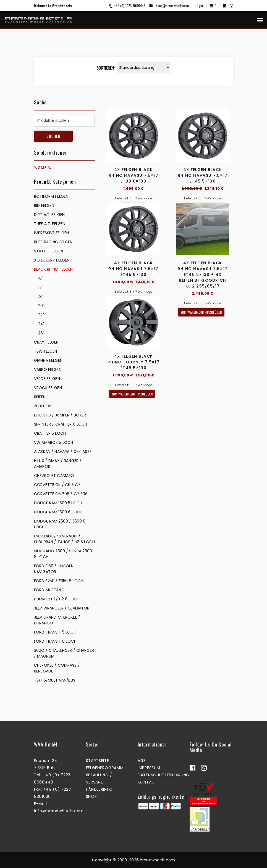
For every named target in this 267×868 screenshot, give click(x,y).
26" (41, 333)
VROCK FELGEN (48, 388)
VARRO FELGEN (48, 370)
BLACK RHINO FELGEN (53, 269)
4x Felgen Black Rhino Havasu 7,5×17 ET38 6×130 (134, 175)
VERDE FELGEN (47, 379)
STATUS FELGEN (49, 251)
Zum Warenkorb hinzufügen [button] (201, 207)
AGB (142, 761)
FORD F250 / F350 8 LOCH (59, 581)
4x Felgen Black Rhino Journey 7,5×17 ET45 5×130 (133, 455)
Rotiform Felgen (51, 196)
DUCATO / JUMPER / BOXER (60, 415)
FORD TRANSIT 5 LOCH (55, 632)
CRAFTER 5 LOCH (50, 433)
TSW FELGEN (45, 351)
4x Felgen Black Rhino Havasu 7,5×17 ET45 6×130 (134, 315)
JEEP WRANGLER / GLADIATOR (62, 608)
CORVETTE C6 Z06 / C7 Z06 (61, 494)
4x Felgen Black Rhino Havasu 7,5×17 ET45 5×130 (203, 175)
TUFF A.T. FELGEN (50, 224)
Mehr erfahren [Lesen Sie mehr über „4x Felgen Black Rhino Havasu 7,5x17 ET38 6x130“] (132, 207)
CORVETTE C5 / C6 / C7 (57, 485)
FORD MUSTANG (49, 590)
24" (41, 324)
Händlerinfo (99, 789)
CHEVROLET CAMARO (54, 476)
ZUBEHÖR (43, 406)
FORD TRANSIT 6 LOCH (55, 641)
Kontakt (147, 782)
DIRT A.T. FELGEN (49, 215)
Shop (91, 796)
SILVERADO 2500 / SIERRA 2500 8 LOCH (63, 554)
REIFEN (40, 397)
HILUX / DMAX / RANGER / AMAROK (58, 464)
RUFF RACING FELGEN (53, 242)
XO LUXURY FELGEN (52, 260)
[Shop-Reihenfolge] (144, 68)
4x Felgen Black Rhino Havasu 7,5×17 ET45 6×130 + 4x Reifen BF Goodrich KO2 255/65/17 (203, 321)
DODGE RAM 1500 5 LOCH (58, 503)
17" (41, 287)
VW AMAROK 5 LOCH (53, 442)
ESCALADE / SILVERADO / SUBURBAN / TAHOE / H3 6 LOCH (64, 539)
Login (199, 6)
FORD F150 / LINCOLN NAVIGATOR (54, 569)
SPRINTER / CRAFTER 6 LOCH (61, 424)
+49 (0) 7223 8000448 (127, 6)
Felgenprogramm (105, 768)
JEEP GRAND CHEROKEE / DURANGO (57, 620)
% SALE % (42, 168)
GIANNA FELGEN (48, 360)
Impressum (149, 768)
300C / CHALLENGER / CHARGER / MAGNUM (64, 653)
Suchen (53, 136)
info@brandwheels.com (59, 811)
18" (41, 297)
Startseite (98, 761)
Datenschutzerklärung (163, 775)
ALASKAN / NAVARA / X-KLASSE (63, 452)
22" (41, 315)
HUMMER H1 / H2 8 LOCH (57, 599)
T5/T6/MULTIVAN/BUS (55, 680)
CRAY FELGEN (46, 342)
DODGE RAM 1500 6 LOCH (58, 512)
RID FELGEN (44, 205)
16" (41, 278)
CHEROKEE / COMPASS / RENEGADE (57, 668)
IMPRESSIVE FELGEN (51, 233)
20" (41, 306)
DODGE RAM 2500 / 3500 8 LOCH (60, 524)
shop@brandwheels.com (169, 6)
